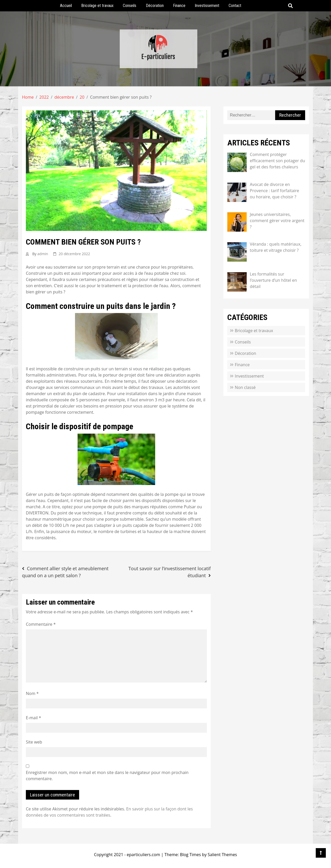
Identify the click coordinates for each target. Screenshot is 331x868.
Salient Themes (222, 855)
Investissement (207, 6)
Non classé (245, 387)
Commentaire (41, 624)
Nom (32, 693)
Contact (235, 6)
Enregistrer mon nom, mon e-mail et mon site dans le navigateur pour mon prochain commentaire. (107, 776)
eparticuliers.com (143, 855)
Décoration (155, 6)
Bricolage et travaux (97, 6)
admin (43, 254)
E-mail (33, 718)
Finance (179, 6)
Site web (34, 742)
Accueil (66, 6)
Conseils (130, 6)
